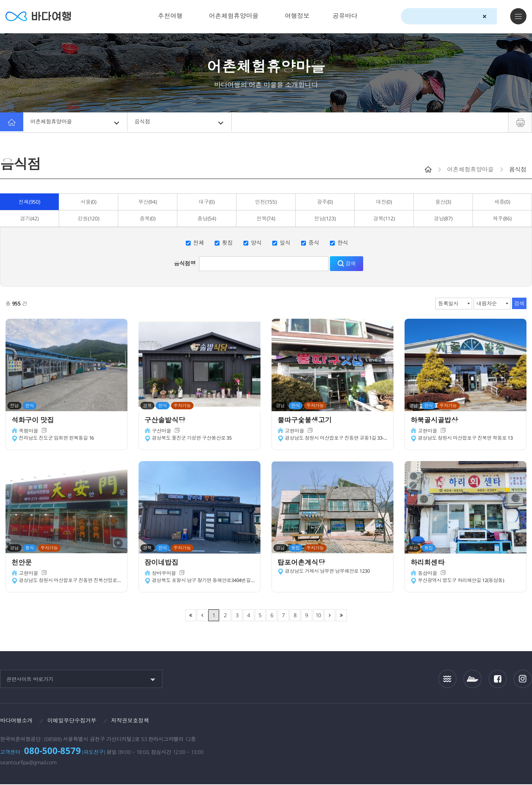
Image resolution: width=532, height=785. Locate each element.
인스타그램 (523, 679)
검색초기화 (485, 16)
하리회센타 (430, 563)
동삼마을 (428, 575)
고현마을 (295, 432)
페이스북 (498, 679)
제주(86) (502, 218)
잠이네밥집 (164, 563)
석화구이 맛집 (35, 421)
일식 (285, 243)
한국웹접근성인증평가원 (523, 723)
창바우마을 (165, 575)
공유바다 (345, 16)
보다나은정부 (401, 723)
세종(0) (502, 202)
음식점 (180, 122)
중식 (314, 243)
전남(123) (325, 218)
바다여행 (41, 16)
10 (318, 615)
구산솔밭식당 (167, 421)
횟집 (228, 243)
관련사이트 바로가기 (30, 679)
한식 (343, 243)
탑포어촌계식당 (304, 563)
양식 (256, 243)
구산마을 (162, 432)
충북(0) (148, 218)
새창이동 (45, 432)
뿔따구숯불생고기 (308, 421)
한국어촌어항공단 (489, 723)
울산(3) (443, 202)
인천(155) (266, 202)
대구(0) (207, 202)
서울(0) (88, 202)
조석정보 (448, 679)
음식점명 (185, 263)
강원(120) (88, 218)
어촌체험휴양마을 (234, 16)
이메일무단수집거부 (76, 721)
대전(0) (384, 202)
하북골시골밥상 (437, 421)
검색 (498, 17)
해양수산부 (444, 723)
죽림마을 (29, 432)
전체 (199, 243)
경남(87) (443, 218)
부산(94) (148, 202)
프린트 (520, 122)
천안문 (23, 563)
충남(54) (207, 218)
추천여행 (170, 16)
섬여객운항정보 (473, 679)
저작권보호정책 (137, 721)
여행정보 (297, 16)
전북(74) (266, 218)
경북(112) (384, 218)
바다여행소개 (18, 721)
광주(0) (325, 202)
